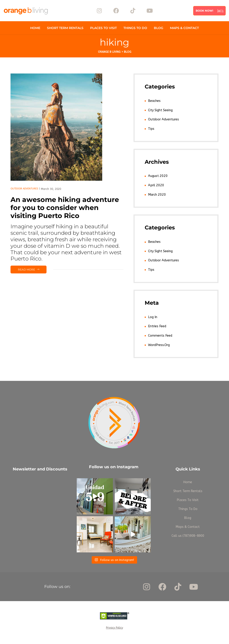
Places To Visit (103, 28)
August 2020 (157, 176)
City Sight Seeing (160, 110)
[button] (209, 11)
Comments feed (160, 335)
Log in (152, 316)
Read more (32, 269)
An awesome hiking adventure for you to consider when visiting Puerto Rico (65, 208)
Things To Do (135, 28)
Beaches (154, 101)
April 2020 (156, 185)
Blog (159, 28)
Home (35, 28)
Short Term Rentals (65, 28)
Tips (151, 129)
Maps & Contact (184, 28)
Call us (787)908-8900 (188, 534)
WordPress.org (159, 344)
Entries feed (157, 325)
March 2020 (156, 194)
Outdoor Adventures (24, 189)
